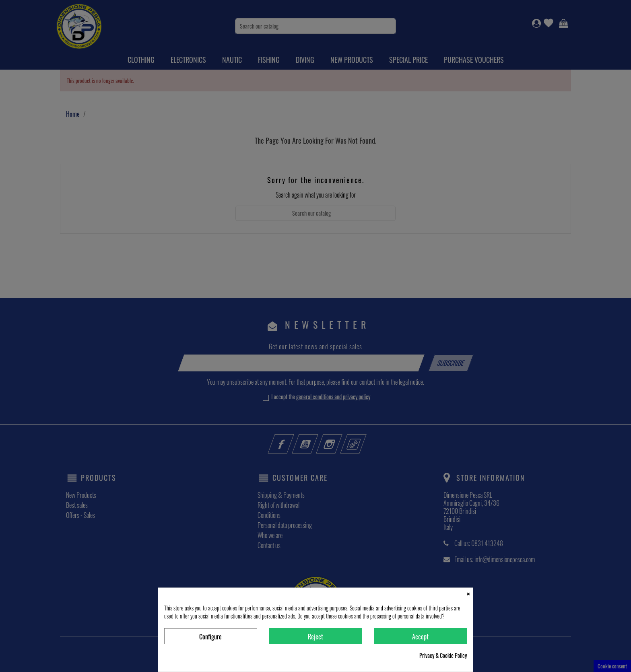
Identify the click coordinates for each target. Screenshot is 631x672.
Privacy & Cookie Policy (443, 656)
